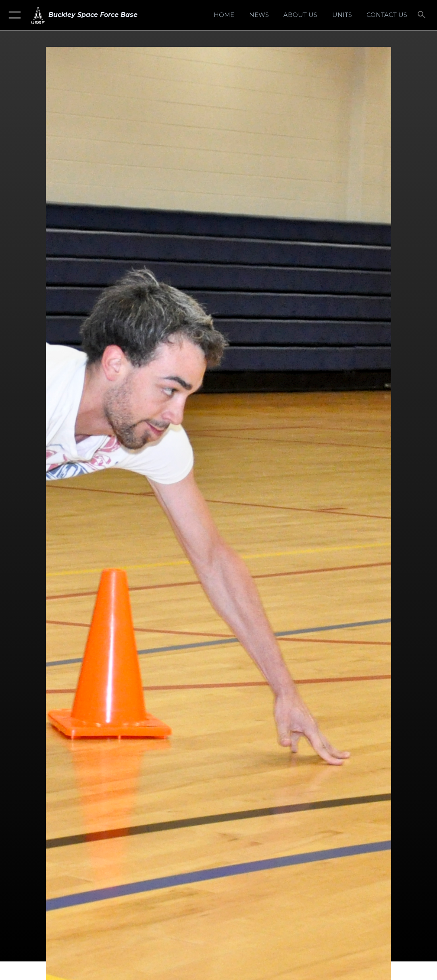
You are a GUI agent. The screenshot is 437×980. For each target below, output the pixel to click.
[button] (13, 15)
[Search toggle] (423, 15)
